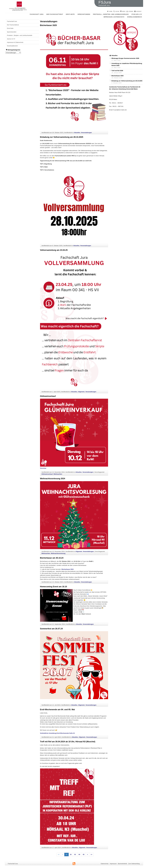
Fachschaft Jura (37, 14)
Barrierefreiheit (122, 864)
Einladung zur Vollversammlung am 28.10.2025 (62, 137)
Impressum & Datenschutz (114, 17)
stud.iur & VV (137, 14)
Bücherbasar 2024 (67, 569)
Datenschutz (105, 864)
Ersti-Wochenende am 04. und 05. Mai (57, 710)
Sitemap (131, 11)
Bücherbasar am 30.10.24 (52, 558)
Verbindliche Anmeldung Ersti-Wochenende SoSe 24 (57, 733)
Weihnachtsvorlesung (58, 553)
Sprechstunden (84, 14)
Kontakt (139, 11)
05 (84, 854)
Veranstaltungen (86, 133)
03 (75, 854)
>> (91, 854)
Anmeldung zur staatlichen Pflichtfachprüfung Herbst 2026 (127, 64)
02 (71, 854)
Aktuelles (77, 133)
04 (79, 854)
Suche (117, 11)
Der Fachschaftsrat (55, 14)
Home (111, 11)
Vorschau (43, 468)
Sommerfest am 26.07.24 (51, 629)
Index (124, 11)
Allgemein (81, 392)
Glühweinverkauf (48, 396)
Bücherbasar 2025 (48, 25)
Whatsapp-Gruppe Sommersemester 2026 (125, 58)
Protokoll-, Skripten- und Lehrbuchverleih (111, 14)
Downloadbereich (135, 17)
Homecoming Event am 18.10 (54, 587)
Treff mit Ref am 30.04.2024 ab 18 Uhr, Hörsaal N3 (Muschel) (68, 742)
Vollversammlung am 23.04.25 (54, 250)
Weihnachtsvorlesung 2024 (53, 479)
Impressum (113, 864)
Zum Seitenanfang (134, 864)
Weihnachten (58, 474)
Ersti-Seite (70, 14)
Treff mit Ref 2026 (117, 71)
